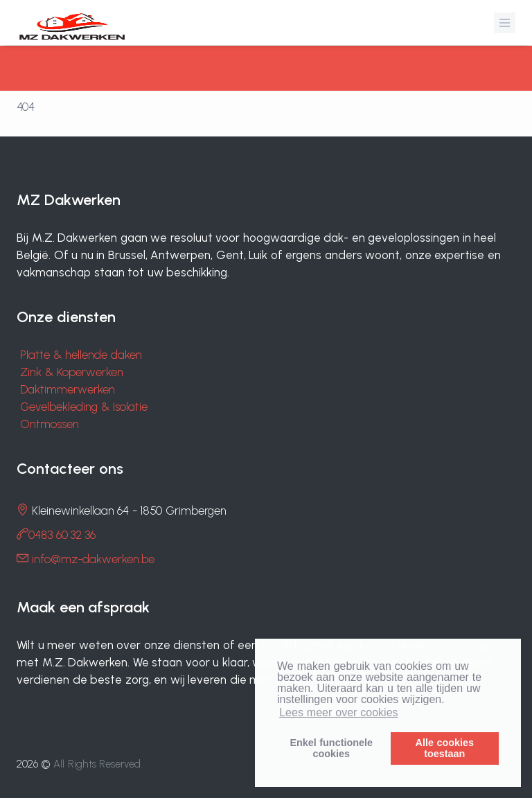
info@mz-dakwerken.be (93, 559)
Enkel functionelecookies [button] (331, 748)
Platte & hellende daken (81, 355)
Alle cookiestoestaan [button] (445, 748)
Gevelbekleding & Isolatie (84, 407)
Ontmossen (50, 424)
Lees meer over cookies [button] (338, 712)
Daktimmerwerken (68, 389)
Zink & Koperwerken (72, 372)
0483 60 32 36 (62, 535)
